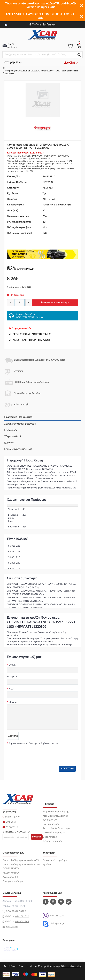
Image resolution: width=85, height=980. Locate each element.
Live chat (39, 317)
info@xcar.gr (12, 827)
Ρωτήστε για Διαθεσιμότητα (55, 303)
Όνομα (12, 665)
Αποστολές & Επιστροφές (56, 828)
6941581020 (53, 916)
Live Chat (11, 822)
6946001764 (22, 922)
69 (17, 917)
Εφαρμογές (11, 430)
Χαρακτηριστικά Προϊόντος (20, 424)
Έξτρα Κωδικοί (13, 436)
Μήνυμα (13, 702)
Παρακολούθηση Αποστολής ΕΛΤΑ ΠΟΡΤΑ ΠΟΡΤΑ (21, 867)
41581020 (24, 917)
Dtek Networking (71, 966)
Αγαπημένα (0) (10, 877)
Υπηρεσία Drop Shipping (56, 812)
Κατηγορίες (12, 62)
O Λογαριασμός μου (13, 881)
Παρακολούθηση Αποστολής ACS (21, 860)
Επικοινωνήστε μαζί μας (18, 449)
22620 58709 (12, 817)
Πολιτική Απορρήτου (54, 833)
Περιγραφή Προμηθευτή (18, 417)
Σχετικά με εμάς (51, 824)
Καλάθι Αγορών (11, 873)
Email (11, 689)
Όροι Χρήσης (50, 837)
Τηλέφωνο (12, 677)
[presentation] (33, 752)
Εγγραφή (37, 837)
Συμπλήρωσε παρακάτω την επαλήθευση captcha (33, 744)
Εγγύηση (9, 443)
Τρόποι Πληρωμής (52, 841)
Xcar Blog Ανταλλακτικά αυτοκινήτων (55, 818)
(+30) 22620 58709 (25, 317)
